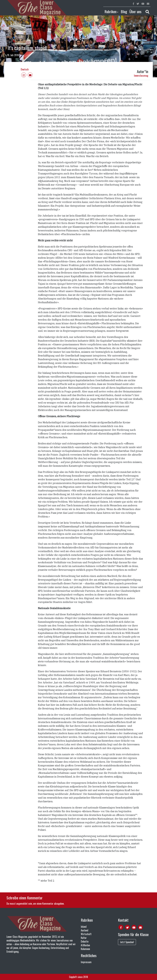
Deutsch (25, 69)
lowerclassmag (141, 76)
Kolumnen (85, 949)
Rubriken (110, 11)
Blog (124, 11)
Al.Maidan (85, 945)
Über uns (135, 11)
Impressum (86, 962)
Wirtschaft (86, 934)
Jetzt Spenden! (127, 942)
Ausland (85, 930)
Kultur (84, 938)
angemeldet (22, 904)
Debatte (85, 941)
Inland (84, 927)
